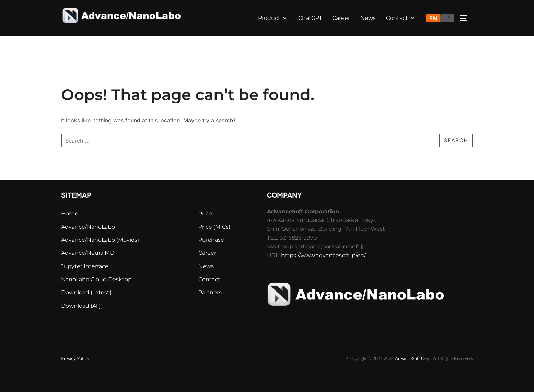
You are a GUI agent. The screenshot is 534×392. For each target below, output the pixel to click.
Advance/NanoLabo (88, 227)
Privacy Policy (75, 359)
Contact (401, 18)
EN (433, 18)
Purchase (211, 240)
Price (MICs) (214, 227)
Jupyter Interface (85, 266)
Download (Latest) (86, 292)
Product (273, 18)
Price (205, 213)
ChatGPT (310, 18)
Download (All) (81, 306)
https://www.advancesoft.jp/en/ (323, 255)
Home (70, 213)
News (368, 18)
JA (447, 18)
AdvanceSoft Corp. (413, 359)
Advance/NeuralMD (88, 253)
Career (341, 18)
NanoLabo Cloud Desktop (96, 279)
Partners (210, 292)
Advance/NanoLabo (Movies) (100, 240)
